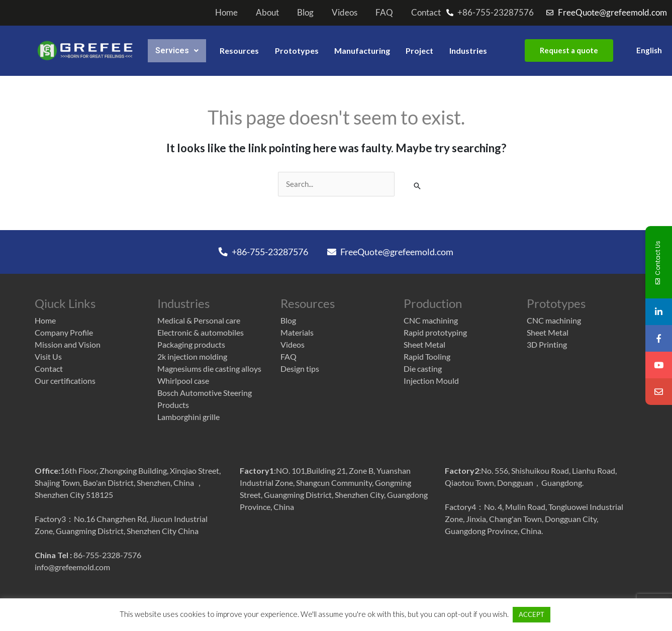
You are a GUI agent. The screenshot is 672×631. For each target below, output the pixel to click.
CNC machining (431, 320)
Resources (240, 50)
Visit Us (48, 356)
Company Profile (64, 332)
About (267, 13)
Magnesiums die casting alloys (209, 369)
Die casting (423, 369)
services (177, 50)
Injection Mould (431, 381)
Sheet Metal (424, 344)
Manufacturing (362, 50)
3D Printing (547, 344)
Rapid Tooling (427, 356)
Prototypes (298, 50)
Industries (467, 50)
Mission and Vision (68, 344)
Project (419, 50)
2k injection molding (192, 356)
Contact (426, 13)
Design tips (300, 369)
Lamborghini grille (188, 417)
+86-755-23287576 (263, 252)
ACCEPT (519, 614)
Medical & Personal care (199, 320)
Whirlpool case (183, 381)
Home (226, 13)
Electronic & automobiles (201, 332)
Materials (297, 332)
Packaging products (191, 344)
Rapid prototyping (435, 332)
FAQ (384, 13)
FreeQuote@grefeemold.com (390, 252)
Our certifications (65, 381)
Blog (305, 13)
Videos (345, 13)
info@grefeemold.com (72, 568)
